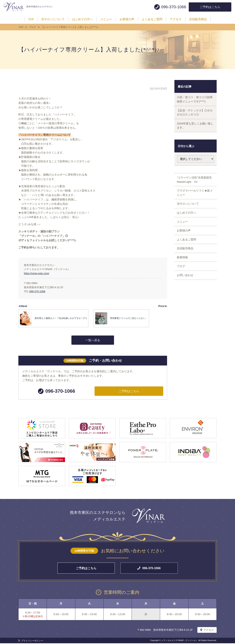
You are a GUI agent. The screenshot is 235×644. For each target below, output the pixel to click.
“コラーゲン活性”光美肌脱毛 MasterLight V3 (197, 184)
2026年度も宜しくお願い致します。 (195, 129)
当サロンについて (189, 211)
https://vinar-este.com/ (37, 273)
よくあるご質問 (187, 252)
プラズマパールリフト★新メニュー (194, 199)
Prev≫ (163, 306)
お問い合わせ (186, 292)
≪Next (23, 306)
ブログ (182, 282)
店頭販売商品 (186, 262)
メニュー (183, 231)
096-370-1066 (37, 291)
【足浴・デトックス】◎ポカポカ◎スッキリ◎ (194, 114)
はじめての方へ (187, 221)
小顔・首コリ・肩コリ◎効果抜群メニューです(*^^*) (194, 100)
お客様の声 (185, 241)
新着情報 (183, 272)
